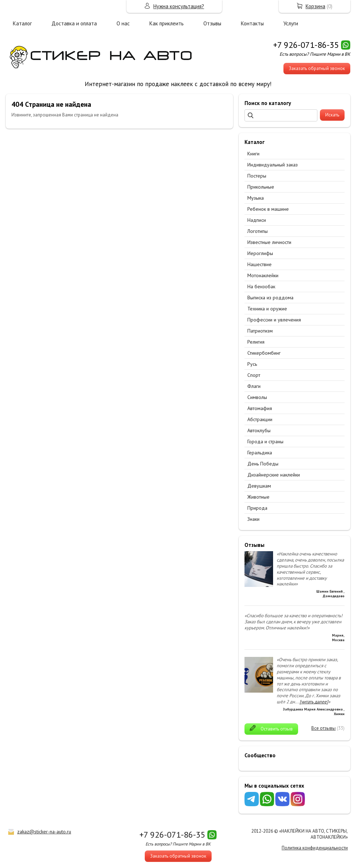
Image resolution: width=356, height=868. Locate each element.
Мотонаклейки (263, 275)
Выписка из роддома (270, 298)
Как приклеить (167, 23)
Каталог (22, 23)
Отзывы (212, 23)
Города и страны (265, 442)
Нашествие (259, 264)
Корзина (315, 6)
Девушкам (259, 486)
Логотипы (258, 231)
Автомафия (260, 408)
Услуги (291, 23)
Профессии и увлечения (274, 320)
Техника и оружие (267, 309)
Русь (252, 364)
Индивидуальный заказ (273, 165)
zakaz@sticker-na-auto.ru (44, 832)
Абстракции (260, 419)
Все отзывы (323, 728)
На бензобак (261, 286)
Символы (257, 397)
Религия (256, 342)
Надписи (257, 220)
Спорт (254, 375)
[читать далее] (314, 702)
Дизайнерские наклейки (274, 475)
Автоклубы (259, 430)
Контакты (252, 23)
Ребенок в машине (268, 209)
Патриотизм (260, 331)
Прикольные (261, 187)
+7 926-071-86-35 (306, 45)
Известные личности (269, 242)
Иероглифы (260, 253)
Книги (253, 154)
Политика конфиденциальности (315, 848)
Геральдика (260, 453)
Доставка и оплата (74, 23)
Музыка (256, 198)
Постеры (257, 176)
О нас (123, 23)
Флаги (254, 386)
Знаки (253, 519)
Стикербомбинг (264, 353)
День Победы (263, 464)
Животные (258, 497)
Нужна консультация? (179, 6)
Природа (257, 508)
